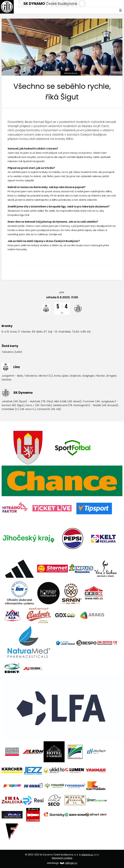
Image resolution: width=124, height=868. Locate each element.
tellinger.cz (71, 863)
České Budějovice (50, 4)
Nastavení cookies (62, 858)
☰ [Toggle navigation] (120, 10)
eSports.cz (87, 855)
